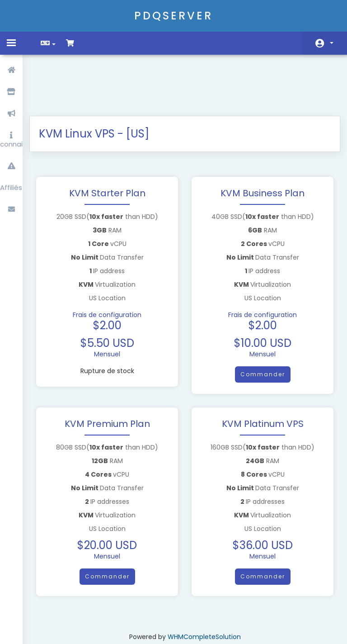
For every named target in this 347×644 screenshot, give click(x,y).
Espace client (332, 43)
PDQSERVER (173, 16)
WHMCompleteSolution (204, 589)
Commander (259, 327)
